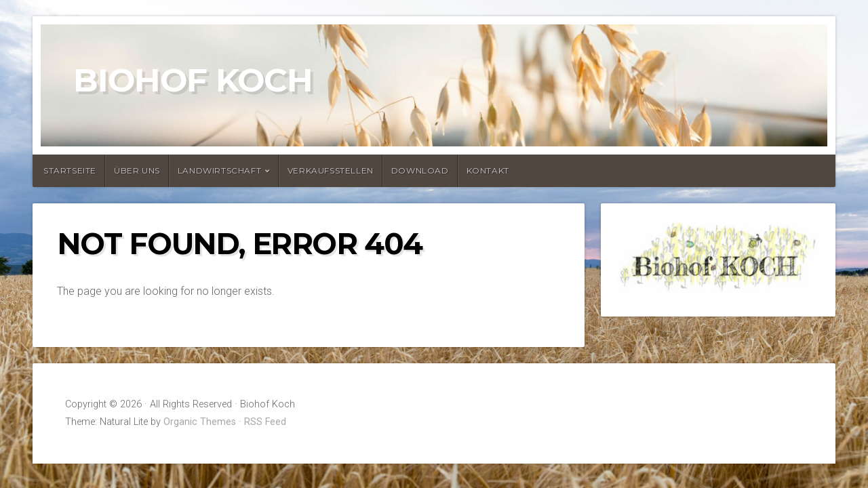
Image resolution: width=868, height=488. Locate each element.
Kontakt (488, 170)
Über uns (137, 170)
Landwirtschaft (219, 170)
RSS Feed (265, 422)
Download (420, 170)
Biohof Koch (193, 80)
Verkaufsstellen (331, 170)
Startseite (70, 170)
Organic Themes (200, 422)
